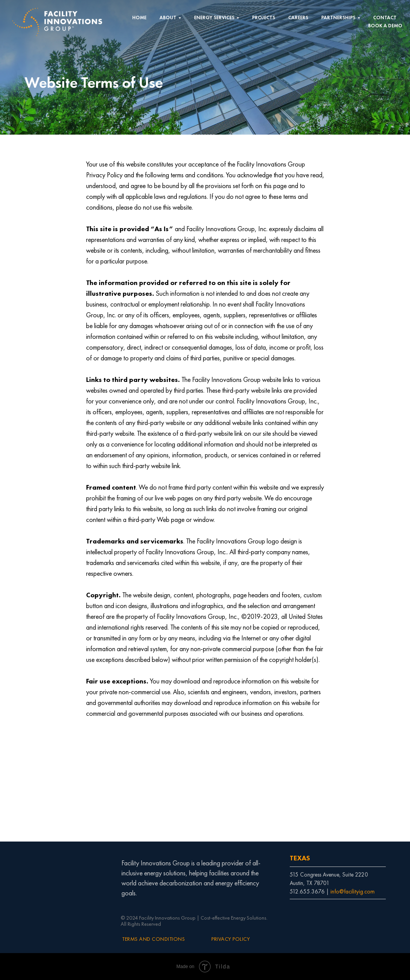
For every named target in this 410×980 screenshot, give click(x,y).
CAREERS (298, 17)
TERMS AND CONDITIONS (154, 939)
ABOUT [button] (168, 17)
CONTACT (385, 17)
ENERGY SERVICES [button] (214, 17)
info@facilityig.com (353, 892)
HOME (139, 17)
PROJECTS (264, 17)
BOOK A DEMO (385, 26)
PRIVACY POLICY (231, 939)
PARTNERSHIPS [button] (338, 17)
